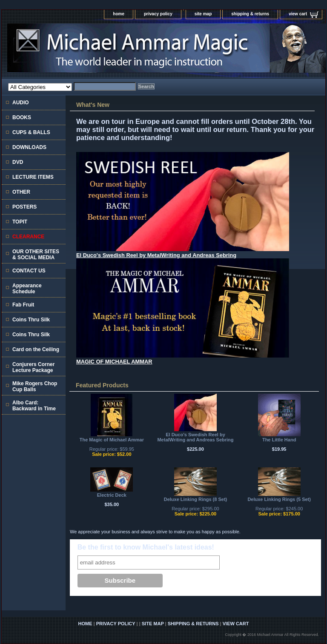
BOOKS (22, 117)
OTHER (21, 192)
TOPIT (20, 222)
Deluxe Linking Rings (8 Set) (196, 499)
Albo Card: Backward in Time (34, 406)
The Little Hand (279, 440)
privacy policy (158, 14)
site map (203, 14)
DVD (18, 162)
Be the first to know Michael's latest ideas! (146, 547)
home (119, 14)
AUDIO (21, 103)
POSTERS (24, 207)
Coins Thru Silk (31, 320)
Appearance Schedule (27, 289)
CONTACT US (29, 271)
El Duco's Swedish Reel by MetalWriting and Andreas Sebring (195, 437)
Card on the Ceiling (36, 349)
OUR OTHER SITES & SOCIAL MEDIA (36, 255)
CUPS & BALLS (31, 132)
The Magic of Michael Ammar (112, 440)
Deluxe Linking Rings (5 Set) (279, 499)
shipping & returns (250, 14)
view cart (298, 14)
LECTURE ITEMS (33, 177)
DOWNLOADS (29, 147)
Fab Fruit (23, 305)
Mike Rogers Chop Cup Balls (35, 386)
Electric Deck (112, 495)
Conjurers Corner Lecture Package (33, 367)
